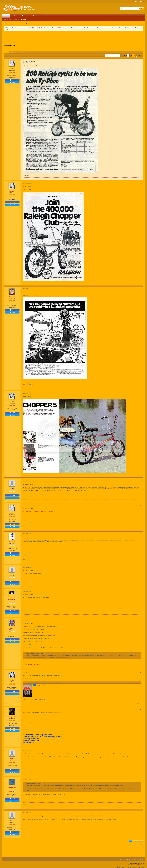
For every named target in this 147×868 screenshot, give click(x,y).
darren (12, 628)
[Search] (130, 8)
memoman (12, 542)
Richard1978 (12, 787)
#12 (140, 709)
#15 (140, 813)
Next (140, 841)
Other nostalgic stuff (25, 23)
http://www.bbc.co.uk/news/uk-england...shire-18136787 (38, 511)
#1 (140, 61)
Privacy (134, 859)
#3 (140, 289)
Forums (6, 16)
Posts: (10, 77)
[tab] (7, 52)
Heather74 (12, 297)
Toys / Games (16, 23)
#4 (140, 394)
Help (121, 859)
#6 (140, 505)
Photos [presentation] (22, 52)
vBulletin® (136, 865)
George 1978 (12, 717)
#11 (140, 672)
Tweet (12, 82)
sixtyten (12, 69)
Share (12, 80)
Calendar (23, 19)
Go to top (140, 859)
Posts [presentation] (7, 52)
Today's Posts (26, 16)
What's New (15, 16)
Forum (9, 23)
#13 (140, 751)
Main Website (37, 16)
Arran (12, 759)
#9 (140, 592)
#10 (140, 620)
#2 (140, 183)
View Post (45, 653)
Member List (16, 19)
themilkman (12, 599)
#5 (140, 481)
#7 (140, 534)
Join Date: (9, 76)
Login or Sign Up (139, 1)
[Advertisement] (73, 38)
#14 (140, 780)
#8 (140, 567)
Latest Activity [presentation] (14, 52)
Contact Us (127, 859)
